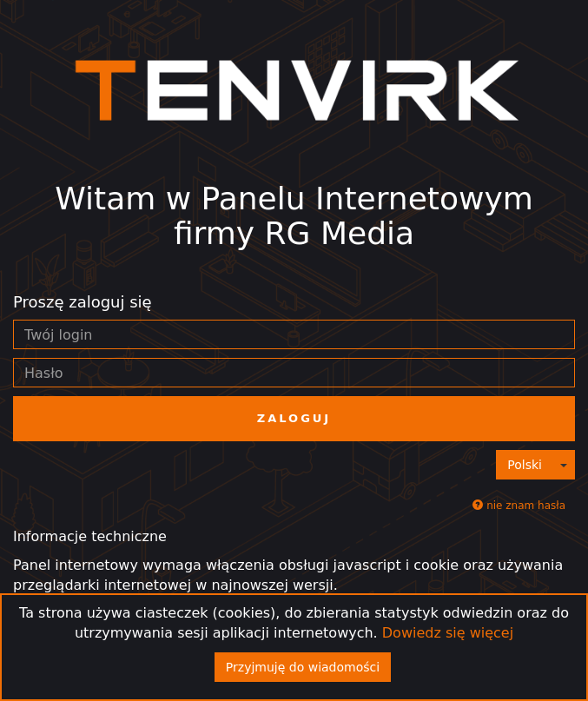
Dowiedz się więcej (448, 633)
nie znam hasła (519, 505)
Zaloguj (294, 418)
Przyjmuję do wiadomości (303, 667)
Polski (525, 465)
